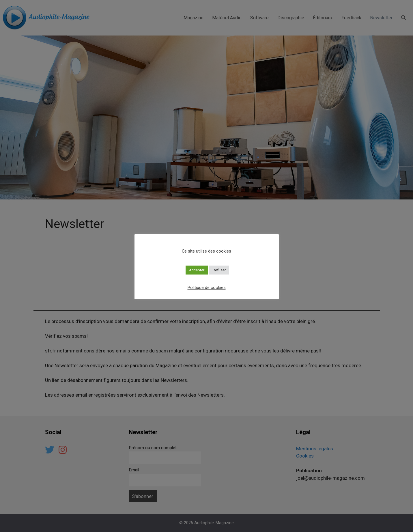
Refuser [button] (219, 270)
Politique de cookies (207, 288)
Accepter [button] (197, 270)
